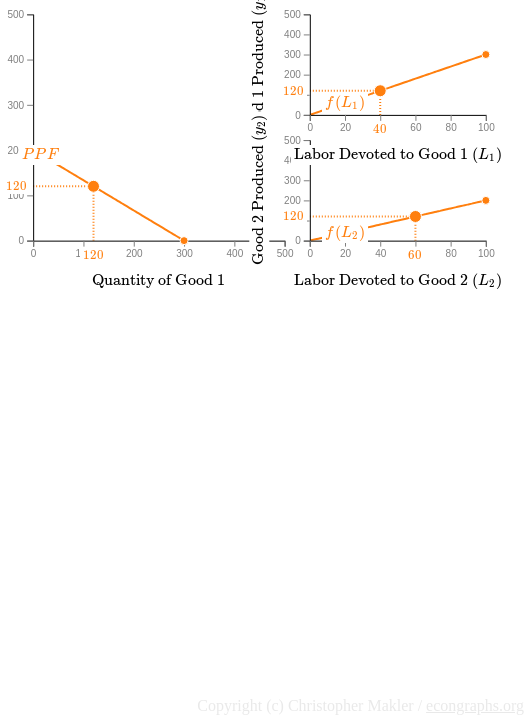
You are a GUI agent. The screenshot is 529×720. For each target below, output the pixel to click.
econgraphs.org (475, 705)
